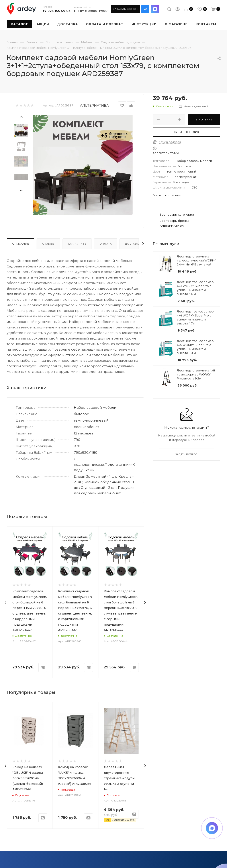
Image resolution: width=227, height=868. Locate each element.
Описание (21, 244)
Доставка (133, 244)
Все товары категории (177, 214)
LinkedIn (155, 9)
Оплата (106, 244)
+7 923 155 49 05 (57, 11)
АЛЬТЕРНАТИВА (94, 105)
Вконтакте (145, 9)
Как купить (77, 244)
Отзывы (48, 244)
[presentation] (21, 116)
